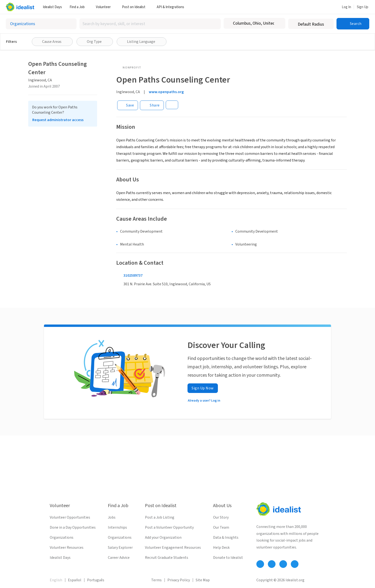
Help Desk (221, 548)
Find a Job (79, 7)
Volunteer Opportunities (70, 517)
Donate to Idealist (228, 558)
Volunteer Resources (67, 548)
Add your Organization (163, 538)
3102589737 (133, 275)
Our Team (221, 527)
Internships (117, 527)
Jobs (112, 517)
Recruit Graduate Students (167, 558)
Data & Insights (226, 538)
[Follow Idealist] (260, 564)
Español (75, 580)
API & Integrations (172, 7)
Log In (346, 7)
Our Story (221, 517)
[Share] (152, 105)
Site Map (203, 580)
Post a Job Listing (160, 517)
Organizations (62, 538)
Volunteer (105, 7)
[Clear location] (279, 23)
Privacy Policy (179, 580)
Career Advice (119, 558)
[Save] (128, 105)
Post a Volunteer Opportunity (169, 527)
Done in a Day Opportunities (73, 527)
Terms (156, 580)
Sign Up (363, 7)
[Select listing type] (41, 24)
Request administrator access (58, 120)
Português (96, 580)
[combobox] (150, 24)
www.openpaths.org (166, 92)
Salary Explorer (120, 548)
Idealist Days (52, 7)
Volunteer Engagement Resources (173, 548)
